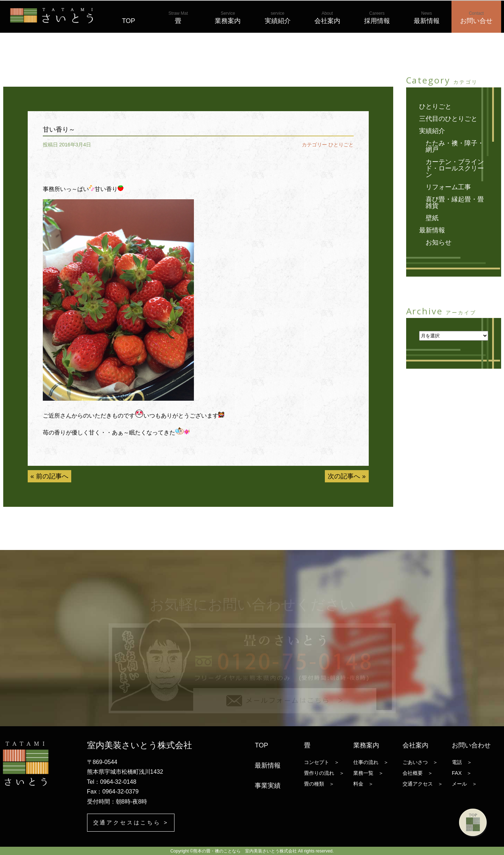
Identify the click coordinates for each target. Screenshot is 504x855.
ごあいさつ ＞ (420, 762)
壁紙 (432, 218)
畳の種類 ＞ (319, 783)
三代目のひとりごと (448, 119)
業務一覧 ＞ (368, 773)
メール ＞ (464, 783)
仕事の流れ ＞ (371, 762)
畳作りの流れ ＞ (324, 773)
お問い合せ (476, 18)
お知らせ (439, 242)
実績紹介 (278, 18)
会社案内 (327, 18)
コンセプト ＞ (322, 762)
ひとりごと (341, 145)
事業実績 (268, 785)
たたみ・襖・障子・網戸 (455, 146)
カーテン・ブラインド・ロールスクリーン (455, 168)
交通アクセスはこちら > (133, 822)
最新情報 (427, 18)
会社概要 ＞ (418, 773)
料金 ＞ (363, 783)
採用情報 (377, 18)
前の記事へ (52, 476)
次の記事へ (344, 476)
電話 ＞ (462, 762)
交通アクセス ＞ (423, 783)
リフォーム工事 (448, 187)
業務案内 (228, 18)
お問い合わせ (471, 745)
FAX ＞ (462, 773)
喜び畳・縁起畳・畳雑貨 (455, 203)
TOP (129, 18)
